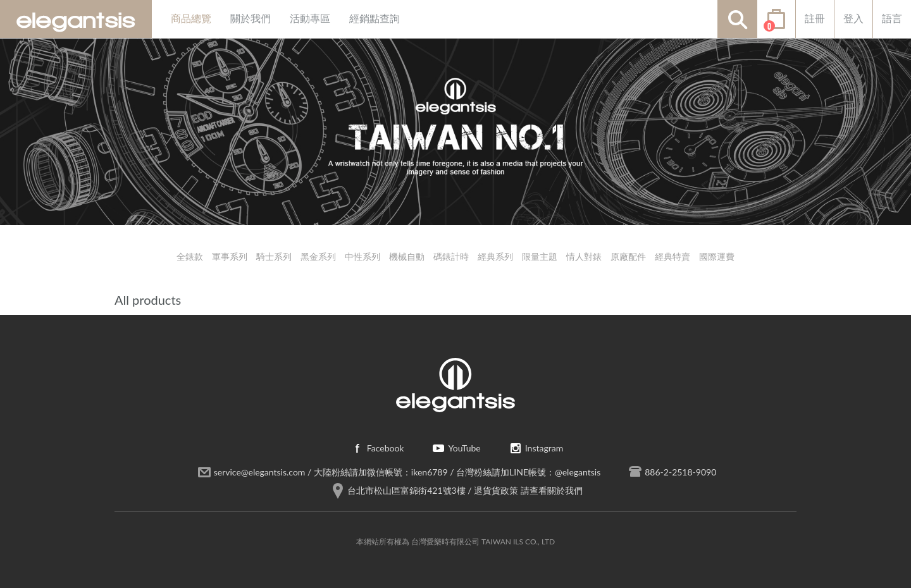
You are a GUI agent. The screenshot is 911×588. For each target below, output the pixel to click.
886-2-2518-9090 (680, 472)
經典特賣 (672, 256)
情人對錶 (584, 256)
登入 (853, 19)
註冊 (815, 19)
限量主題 (540, 256)
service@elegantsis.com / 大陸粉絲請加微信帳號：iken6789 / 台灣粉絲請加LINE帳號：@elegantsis (407, 472)
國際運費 (717, 256)
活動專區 (310, 19)
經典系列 (495, 256)
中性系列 (363, 256)
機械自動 (407, 256)
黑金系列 (318, 256)
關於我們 (251, 19)
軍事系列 (230, 256)
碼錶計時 (451, 256)
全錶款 (190, 256)
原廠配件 (628, 256)
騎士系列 (274, 256)
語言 (892, 19)
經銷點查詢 (375, 19)
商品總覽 (191, 19)
